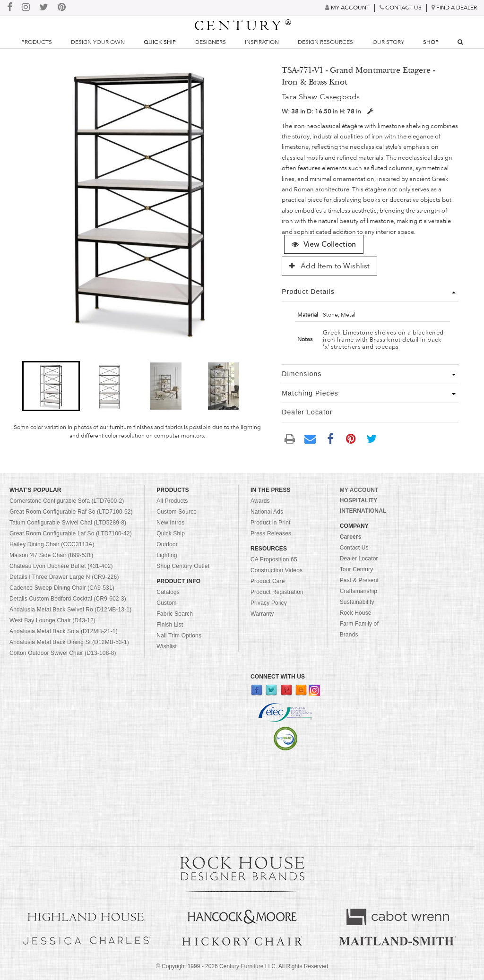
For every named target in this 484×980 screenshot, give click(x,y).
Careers (351, 537)
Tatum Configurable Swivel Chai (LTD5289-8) (68, 523)
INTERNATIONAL (363, 511)
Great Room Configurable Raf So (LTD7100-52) (71, 512)
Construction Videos (277, 570)
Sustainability (357, 602)
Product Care (268, 581)
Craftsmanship (359, 591)
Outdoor (167, 544)
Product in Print (271, 523)
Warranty (262, 614)
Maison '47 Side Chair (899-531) (51, 555)
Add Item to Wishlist (329, 266)
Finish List (170, 625)
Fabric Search (175, 614)
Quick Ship (160, 42)
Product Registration (277, 592)
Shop (431, 42)
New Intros (170, 523)
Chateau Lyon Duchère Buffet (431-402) (61, 566)
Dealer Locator (359, 559)
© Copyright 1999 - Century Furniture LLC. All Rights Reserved (242, 966)
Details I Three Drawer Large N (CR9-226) (64, 577)
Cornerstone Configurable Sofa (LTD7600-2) (67, 501)
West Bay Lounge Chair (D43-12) (52, 620)
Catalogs (168, 592)
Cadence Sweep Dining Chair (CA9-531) (62, 588)
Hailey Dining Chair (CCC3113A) (52, 544)
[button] (51, 386)
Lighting (167, 555)
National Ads (267, 512)
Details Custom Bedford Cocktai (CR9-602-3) (68, 599)
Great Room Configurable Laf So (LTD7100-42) (71, 533)
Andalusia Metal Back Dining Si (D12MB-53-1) (69, 642)
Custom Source (177, 512)
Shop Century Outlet (183, 566)
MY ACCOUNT (359, 490)
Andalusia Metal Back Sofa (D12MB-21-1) (64, 631)
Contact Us (354, 548)
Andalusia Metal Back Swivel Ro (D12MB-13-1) (70, 610)
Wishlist (167, 646)
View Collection (324, 244)
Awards (260, 501)
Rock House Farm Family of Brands (359, 624)
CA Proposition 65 (274, 559)
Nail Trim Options (179, 636)
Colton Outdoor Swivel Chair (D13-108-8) (63, 653)
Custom (166, 603)
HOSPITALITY (359, 500)
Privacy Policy (269, 603)
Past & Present (359, 580)
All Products (172, 501)
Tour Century (357, 569)
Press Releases (271, 533)
